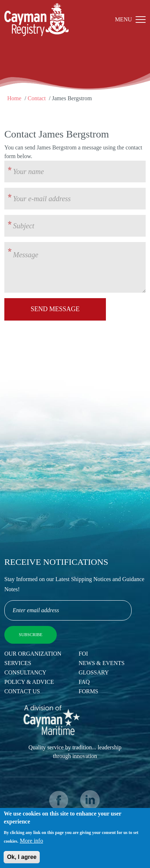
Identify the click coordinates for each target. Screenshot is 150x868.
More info (31, 844)
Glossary (94, 672)
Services (18, 663)
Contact (37, 98)
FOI (83, 654)
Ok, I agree (22, 861)
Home (14, 98)
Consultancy (25, 672)
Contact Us (22, 691)
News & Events (102, 663)
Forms (89, 691)
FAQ (84, 682)
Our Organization (33, 654)
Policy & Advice (29, 682)
